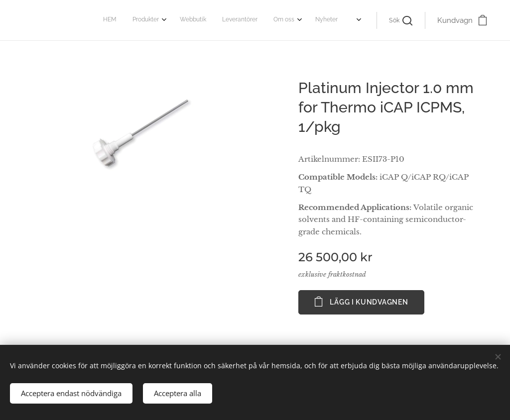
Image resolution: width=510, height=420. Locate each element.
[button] (401, 20)
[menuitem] (256, 20)
